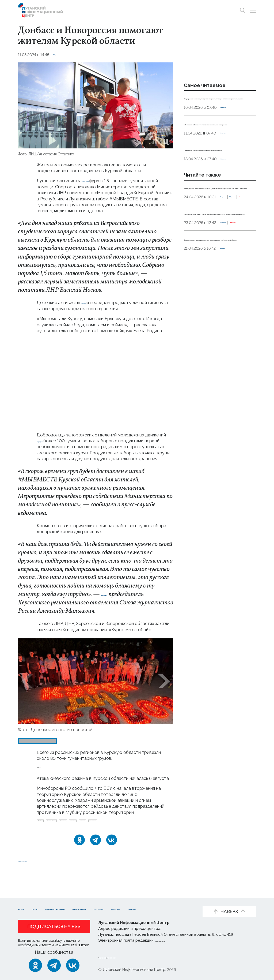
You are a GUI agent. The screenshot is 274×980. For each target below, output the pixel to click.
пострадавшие (80, 832)
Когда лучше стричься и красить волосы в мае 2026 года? (215, 185)
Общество (64, 55)
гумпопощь (49, 832)
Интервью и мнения (159, 901)
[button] (27, 681)
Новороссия (113, 823)
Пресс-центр (72, 909)
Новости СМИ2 (34, 874)
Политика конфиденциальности (131, 957)
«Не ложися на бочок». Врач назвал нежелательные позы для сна (217, 147)
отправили (93, 181)
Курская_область (78, 823)
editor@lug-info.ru (174, 941)
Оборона (193, 262)
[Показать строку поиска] (242, 10)
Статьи (53, 901)
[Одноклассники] (79, 853)
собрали (90, 303)
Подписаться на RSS (54, 927)
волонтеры (142, 823)
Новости (27, 901)
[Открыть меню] (253, 10)
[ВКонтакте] (112, 853)
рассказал (114, 594)
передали (47, 441)
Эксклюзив (240, 262)
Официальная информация (98, 901)
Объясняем (107, 909)
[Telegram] (96, 853)
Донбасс (47, 823)
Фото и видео (33, 909)
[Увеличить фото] (96, 105)
